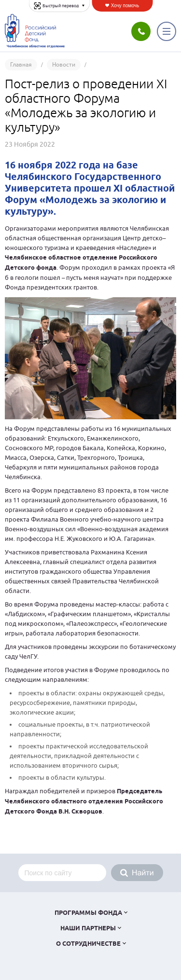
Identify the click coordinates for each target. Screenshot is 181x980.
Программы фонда (88, 913)
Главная (21, 65)
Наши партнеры (88, 929)
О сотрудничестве (88, 944)
